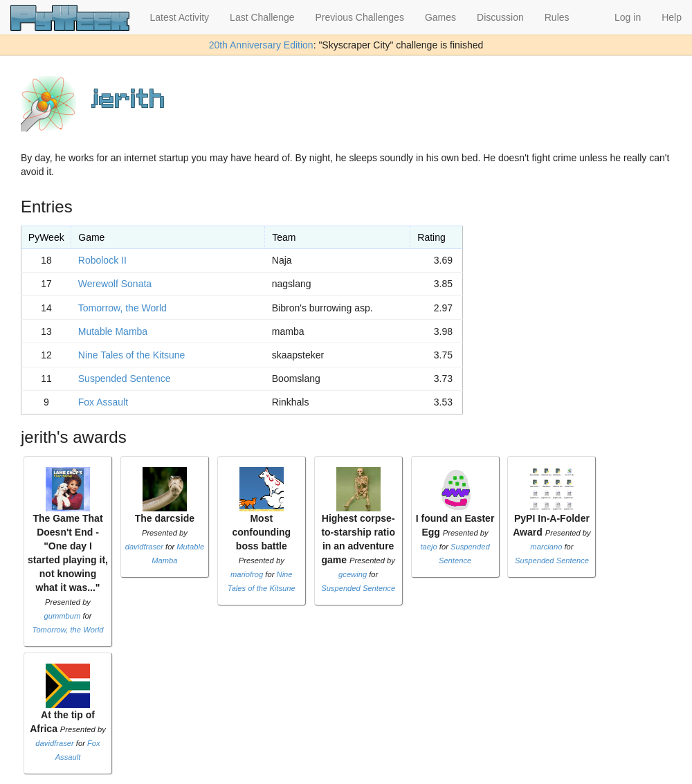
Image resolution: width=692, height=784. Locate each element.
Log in (628, 17)
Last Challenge (262, 17)
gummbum (62, 616)
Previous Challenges (360, 17)
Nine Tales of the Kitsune (132, 355)
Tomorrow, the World (122, 308)
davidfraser (144, 547)
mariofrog (247, 574)
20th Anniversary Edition (261, 45)
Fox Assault (103, 402)
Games (440, 17)
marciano (546, 547)
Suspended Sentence (125, 379)
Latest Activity (180, 17)
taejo (428, 547)
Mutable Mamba (113, 331)
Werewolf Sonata (115, 284)
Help (672, 17)
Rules (557, 17)
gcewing (353, 574)
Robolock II (102, 260)
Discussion (500, 17)
